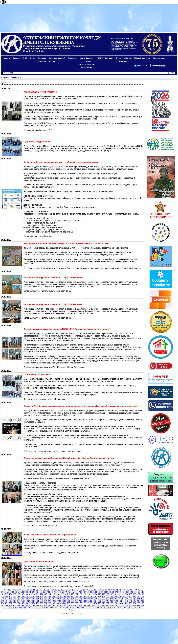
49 (139, 590)
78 (77, 592)
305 (73, 606)
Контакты (109, 58)
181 (22, 599)
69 (52, 592)
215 (11, 601)
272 (88, 603)
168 (115, 597)
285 (138, 603)
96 (127, 592)
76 (71, 592)
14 (42, 590)
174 (138, 597)
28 (81, 590)
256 (26, 603)
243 (119, 601)
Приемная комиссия (42, 60)
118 (65, 594)
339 (63, 608)
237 (96, 601)
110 (34, 594)
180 (18, 599)
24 (70, 590)
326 (12, 608)
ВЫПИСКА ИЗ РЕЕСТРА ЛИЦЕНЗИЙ (122, 38)
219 (26, 601)
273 (92, 603)
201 (100, 599)
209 (131, 599)
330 (28, 608)
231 (73, 601)
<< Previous (9, 590)
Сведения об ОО (20, 58)
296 (38, 606)
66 (44, 592)
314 (107, 606)
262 (49, 603)
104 (11, 594)
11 (34, 590)
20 (59, 590)
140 (7, 597)
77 (74, 592)
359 (140, 608)
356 (129, 608)
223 (42, 601)
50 (142, 590)
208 (127, 599)
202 (103, 599)
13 (40, 590)
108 (26, 594)
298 (45, 606)
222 (38, 601)
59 (24, 592)
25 (73, 590)
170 (123, 597)
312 (100, 606)
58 (22, 592)
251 (7, 603)
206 (119, 599)
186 (42, 599)
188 (49, 599)
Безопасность (159, 58)
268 (73, 603)
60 (27, 592)
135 (131, 594)
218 (22, 601)
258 (34, 603)
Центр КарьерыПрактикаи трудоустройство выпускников (87, 63)
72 (60, 592)
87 (102, 592)
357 (133, 608)
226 (53, 601)
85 (96, 592)
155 (65, 597)
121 (76, 594)
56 (16, 592)
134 (127, 594)
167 (111, 597)
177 (7, 599)
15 (45, 590)
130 (111, 594)
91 (113, 592)
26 (75, 590)
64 (38, 592)
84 (94, 592)
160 (84, 597)
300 (53, 606)
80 (83, 592)
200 (96, 599)
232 (76, 601)
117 (61, 594)
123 (84, 594)
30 (87, 590)
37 (106, 590)
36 (103, 590)
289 (11, 606)
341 (71, 608)
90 (110, 592)
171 (127, 597)
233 (80, 601)
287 (3, 606)
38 (109, 590)
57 (19, 592)
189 (53, 599)
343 (78, 608)
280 (119, 603)
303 (65, 606)
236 (92, 601)
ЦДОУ (100, 58)
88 (105, 592)
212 (142, 599)
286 (142, 603)
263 (53, 603)
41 (117, 590)
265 (61, 603)
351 (109, 608)
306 (76, 606)
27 (78, 590)
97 (130, 592)
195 (76, 599)
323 (142, 606)
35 (100, 590)
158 (76, 597)
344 (82, 608)
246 (131, 601)
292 (22, 606)
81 (85, 592)
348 (98, 608)
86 (99, 592)
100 (138, 592)
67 (46, 592)
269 (76, 603)
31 (89, 590)
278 (111, 603)
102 (3, 594)
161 (88, 597)
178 (11, 599)
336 (51, 608)
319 (127, 606)
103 (7, 594)
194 (73, 599)
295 (34, 606)
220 (30, 601)
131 (115, 594)
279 (115, 603)
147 (34, 597)
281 (123, 603)
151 (49, 597)
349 (102, 608)
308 (84, 606)
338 (59, 608)
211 (138, 599)
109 (30, 594)
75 (69, 592)
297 (42, 606)
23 (67, 590)
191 (61, 599)
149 (42, 597)
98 (132, 592)
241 (111, 601)
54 (11, 592)
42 (120, 590)
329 (24, 608)
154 (61, 597)
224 (45, 601)
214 (7, 601)
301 (57, 606)
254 (18, 603)
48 (136, 590)
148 (38, 597)
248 (138, 601)
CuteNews (80, 614)
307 (80, 606)
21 (62, 590)
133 (123, 594)
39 (111, 590)
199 (92, 599)
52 (5, 592)
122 (80, 594)
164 (100, 597)
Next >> (72, 610)
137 (138, 594)
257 (30, 603)
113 (45, 594)
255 (22, 603)
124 (88, 594)
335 (47, 608)
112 (42, 594)
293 (26, 606)
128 (103, 594)
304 (69, 606)
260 (42, 603)
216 (14, 601)
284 (135, 603)
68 (49, 592)
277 (107, 603)
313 (103, 606)
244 (123, 601)
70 (55, 592)
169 (119, 597)
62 (33, 592)
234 (84, 601)
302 (61, 606)
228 (61, 601)
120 (73, 594)
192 (65, 599)
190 (57, 599)
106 (18, 594)
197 (84, 599)
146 (30, 597)
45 (128, 590)
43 (122, 590)
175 (142, 597)
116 (57, 594)
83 (91, 592)
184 (34, 599)
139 (3, 597)
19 (56, 590)
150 (45, 597)
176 (3, 599)
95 (124, 592)
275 (100, 603)
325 (9, 608)
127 (100, 594)
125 (92, 594)
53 (8, 592)
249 (142, 601)
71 (58, 592)
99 (135, 592)
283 (131, 603)
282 (127, 603)
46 (131, 590)
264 (57, 603)
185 (38, 599)
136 (135, 594)
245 (127, 601)
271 (84, 603)
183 (30, 599)
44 (125, 590)
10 (31, 590)
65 (41, 592)
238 (100, 601)
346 (90, 608)
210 (135, 599)
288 (7, 606)
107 (22, 594)
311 (96, 606)
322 (138, 606)
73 (63, 592)
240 (107, 601)
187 (45, 599)
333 (40, 608)
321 (135, 606)
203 (107, 599)
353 (117, 608)
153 (57, 597)
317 (119, 606)
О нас (33, 58)
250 (3, 603)
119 (69, 594)
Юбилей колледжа (142, 58)
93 (118, 592)
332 (36, 608)
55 (13, 592)
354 (121, 608)
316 (115, 606)
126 (96, 594)
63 (35, 592)
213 (3, 601)
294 (30, 606)
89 (107, 592)
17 (51, 590)
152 (53, 597)
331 (32, 608)
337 (55, 608)
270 (80, 603)
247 (135, 601)
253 (14, 603)
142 (14, 597)
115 (53, 594)
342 (75, 608)
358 (136, 608)
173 (135, 597)
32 (92, 590)
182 (26, 599)
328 (20, 608)
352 (113, 608)
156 (69, 597)
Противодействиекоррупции (124, 60)
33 (95, 590)
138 (142, 594)
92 (116, 592)
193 (69, 599)
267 (69, 603)
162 (92, 597)
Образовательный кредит (57, 60)
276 (103, 603)
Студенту (72, 58)
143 (18, 597)
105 (14, 594)
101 (142, 592)
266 (65, 603)
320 (131, 606)
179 (14, 599)
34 (98, 590)
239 (103, 601)
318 (123, 606)
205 (115, 599)
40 (114, 590)
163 (96, 597)
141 (11, 597)
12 (37, 590)
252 (11, 603)
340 (67, 608)
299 (49, 606)
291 (18, 606)
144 (22, 597)
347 (94, 608)
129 (107, 594)
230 (69, 601)
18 (53, 590)
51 (2, 592)
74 (66, 592)
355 (125, 608)
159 (80, 597)
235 (88, 601)
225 (49, 601)
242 (115, 601)
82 (88, 592)
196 (80, 599)
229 (65, 601)
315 (111, 606)
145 (26, 597)
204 (111, 599)
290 (14, 606)
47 (133, 590)
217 (18, 601)
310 (92, 606)
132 (119, 594)
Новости (7, 58)
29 (84, 590)
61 (30, 592)
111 (38, 594)
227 (57, 601)
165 (103, 597)
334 (43, 608)
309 (88, 606)
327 (16, 608)
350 (105, 608)
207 (123, 599)
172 (131, 597)
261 (45, 603)
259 (38, 603)
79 (80, 592)
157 (73, 597)
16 (48, 590)
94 (121, 592)
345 (86, 608)
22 (64, 590)
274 (96, 603)
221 (34, 601)
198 (88, 599)
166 (107, 597)
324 (5, 608)
